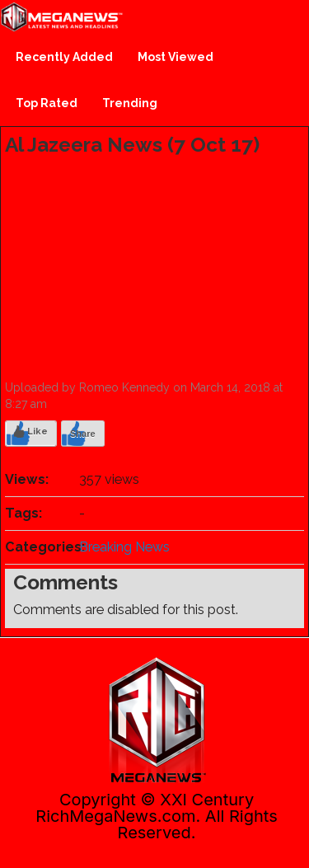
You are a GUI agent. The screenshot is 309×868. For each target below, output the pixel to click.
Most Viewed (176, 57)
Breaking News (124, 547)
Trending (130, 103)
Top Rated (47, 103)
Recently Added (64, 57)
